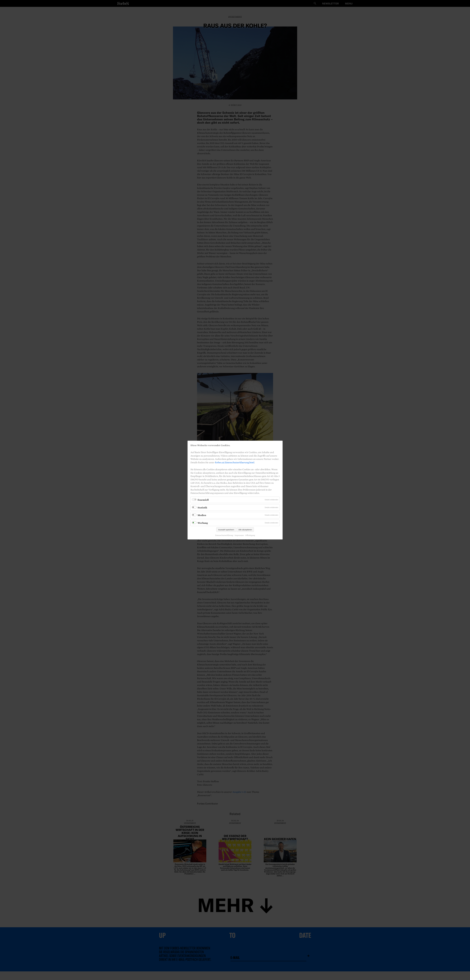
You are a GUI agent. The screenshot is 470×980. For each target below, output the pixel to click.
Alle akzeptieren (245, 530)
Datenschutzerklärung (224, 535)
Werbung (203, 523)
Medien (202, 515)
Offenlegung (250, 535)
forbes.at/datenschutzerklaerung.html (235, 462)
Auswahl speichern (226, 530)
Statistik (202, 507)
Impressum (239, 535)
